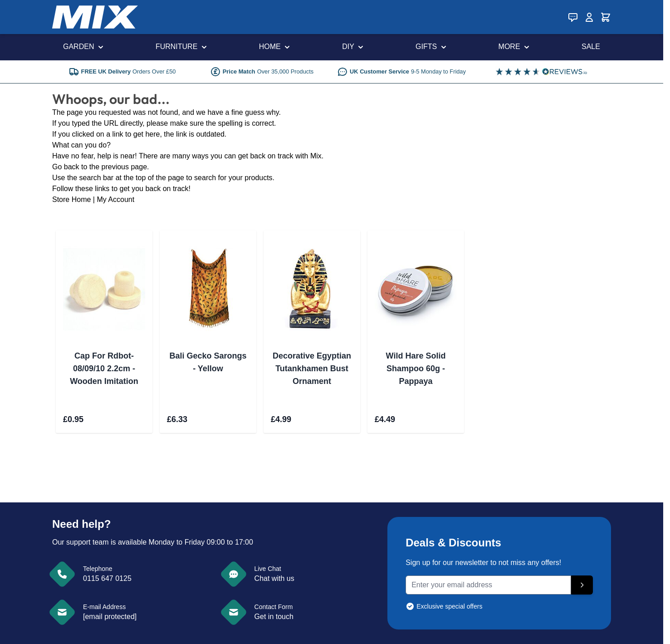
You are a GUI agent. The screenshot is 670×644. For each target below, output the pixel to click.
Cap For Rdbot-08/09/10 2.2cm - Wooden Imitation (104, 369)
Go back (66, 167)
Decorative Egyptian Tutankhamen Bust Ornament (312, 369)
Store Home (71, 199)
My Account (115, 199)
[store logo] (95, 17)
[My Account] (589, 17)
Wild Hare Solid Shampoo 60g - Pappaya (416, 369)
